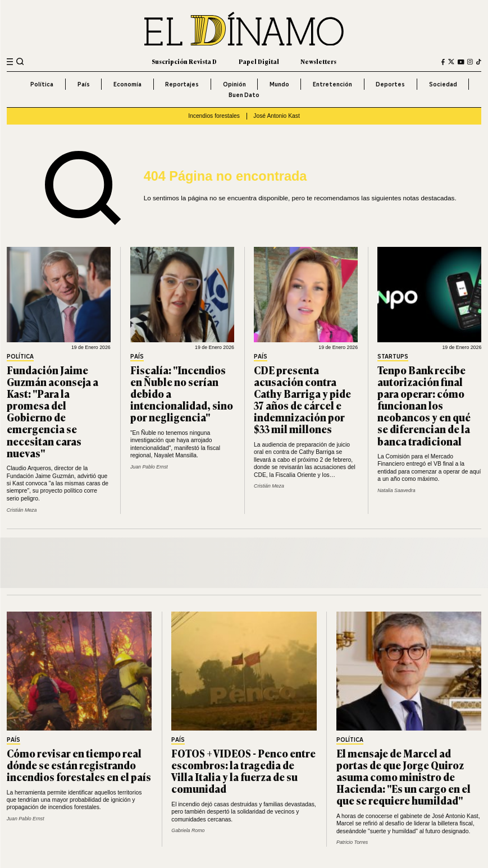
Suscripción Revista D (184, 61)
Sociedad (443, 84)
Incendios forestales (214, 116)
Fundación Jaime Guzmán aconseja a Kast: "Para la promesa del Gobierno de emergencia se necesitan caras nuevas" (53, 411)
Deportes (390, 84)
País (84, 84)
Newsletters (318, 61)
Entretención (332, 84)
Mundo (279, 84)
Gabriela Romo (188, 830)
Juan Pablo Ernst (149, 467)
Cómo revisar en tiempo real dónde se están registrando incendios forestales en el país (79, 765)
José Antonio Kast (277, 116)
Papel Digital (259, 61)
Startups (393, 357)
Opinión (234, 84)
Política (42, 84)
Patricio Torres (352, 842)
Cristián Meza (22, 510)
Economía (127, 84)
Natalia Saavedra (396, 490)
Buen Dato (244, 95)
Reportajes (182, 84)
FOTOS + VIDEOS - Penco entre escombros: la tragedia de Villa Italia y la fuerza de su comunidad (243, 771)
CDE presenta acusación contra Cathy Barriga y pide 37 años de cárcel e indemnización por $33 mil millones (302, 399)
